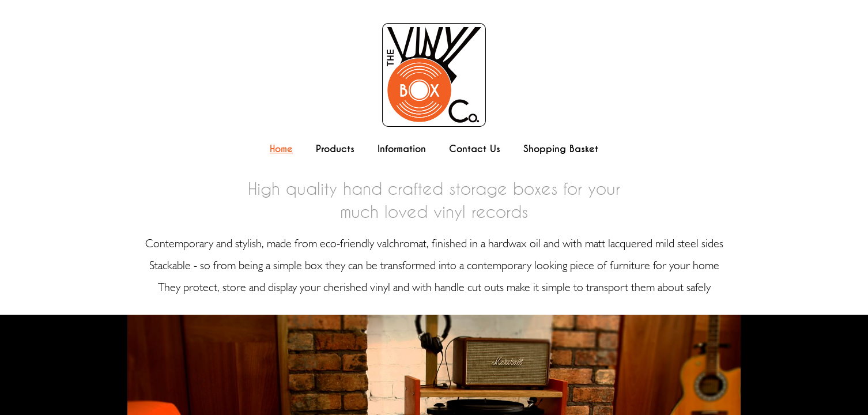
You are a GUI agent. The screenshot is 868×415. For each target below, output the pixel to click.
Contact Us (475, 149)
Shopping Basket (561, 149)
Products (335, 149)
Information (402, 149)
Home (281, 149)
